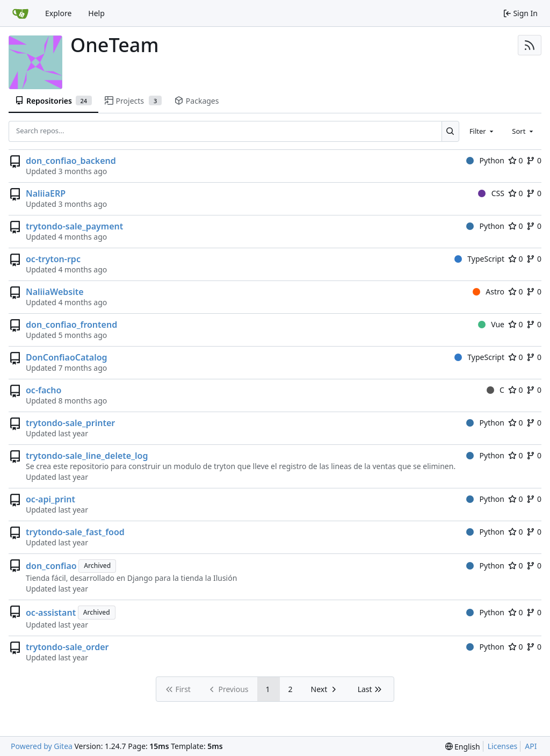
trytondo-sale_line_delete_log (87, 456)
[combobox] (482, 131)
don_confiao (51, 566)
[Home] (20, 13)
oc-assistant (51, 613)
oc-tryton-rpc (53, 259)
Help (96, 13)
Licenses (503, 746)
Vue (491, 324)
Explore (58, 13)
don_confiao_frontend (71, 325)
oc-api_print (50, 499)
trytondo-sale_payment (74, 226)
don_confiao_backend (71, 161)
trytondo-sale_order (67, 647)
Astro (489, 291)
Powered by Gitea (42, 746)
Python (485, 160)
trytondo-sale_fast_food (75, 532)
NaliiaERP (46, 193)
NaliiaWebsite (55, 292)
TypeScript (479, 259)
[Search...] (450, 131)
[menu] (463, 747)
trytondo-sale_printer (70, 423)
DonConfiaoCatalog (67, 357)
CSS (491, 193)
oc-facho (44, 390)
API (531, 746)
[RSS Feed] (530, 45)
